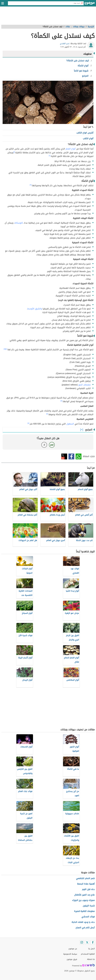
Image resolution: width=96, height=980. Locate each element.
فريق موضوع (72, 959)
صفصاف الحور (85, 385)
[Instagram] (82, 942)
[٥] (5, 349)
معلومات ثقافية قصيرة (84, 911)
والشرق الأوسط (35, 309)
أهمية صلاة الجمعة (86, 884)
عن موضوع (73, 949)
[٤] (6, 349)
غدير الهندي (65, 44)
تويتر (64, 456)
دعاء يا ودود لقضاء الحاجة (83, 922)
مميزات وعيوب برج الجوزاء (83, 900)
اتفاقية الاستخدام (88, 954)
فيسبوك (71, 456)
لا (44, 445)
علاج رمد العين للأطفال (84, 895)
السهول (70, 424)
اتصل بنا (92, 949)
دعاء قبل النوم (88, 889)
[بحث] (82, 3)
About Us (91, 959)
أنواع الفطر (71, 149)
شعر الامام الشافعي (85, 878)
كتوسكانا (19, 223)
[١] (14, 152)
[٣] (31, 185)
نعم (52, 445)
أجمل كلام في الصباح (85, 928)
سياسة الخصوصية (70, 954)
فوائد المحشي (88, 917)
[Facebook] (93, 942)
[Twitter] (87, 942)
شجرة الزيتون (89, 906)
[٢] (50, 156)
